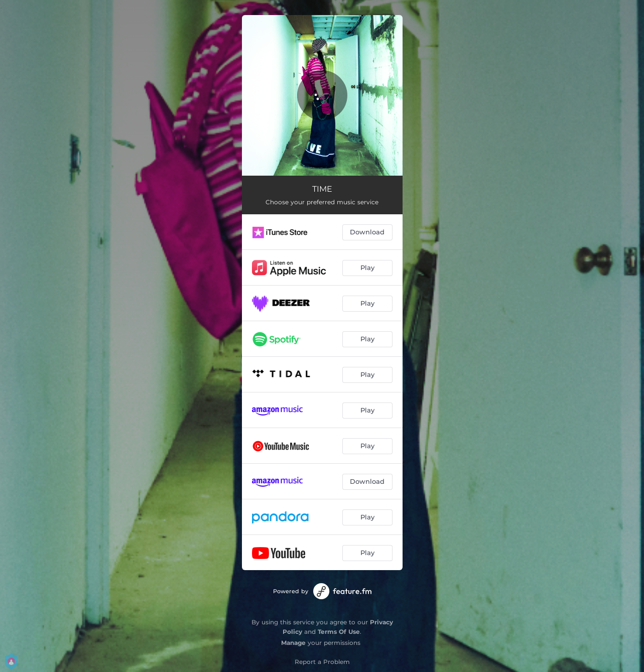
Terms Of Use (339, 632)
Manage (293, 643)
